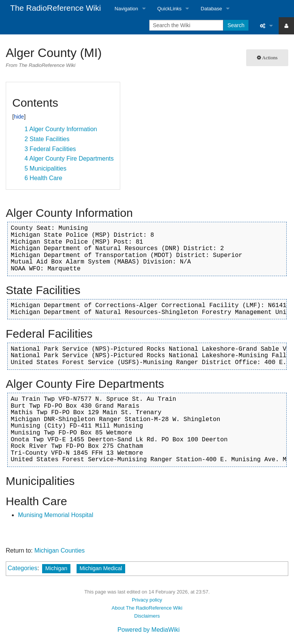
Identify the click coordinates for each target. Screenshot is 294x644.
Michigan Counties (60, 550)
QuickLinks (170, 9)
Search (236, 25)
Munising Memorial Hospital (56, 515)
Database (211, 9)
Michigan (56, 568)
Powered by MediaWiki (149, 630)
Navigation (126, 9)
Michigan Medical (101, 568)
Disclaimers (147, 616)
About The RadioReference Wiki (147, 608)
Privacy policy (147, 600)
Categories (22, 568)
